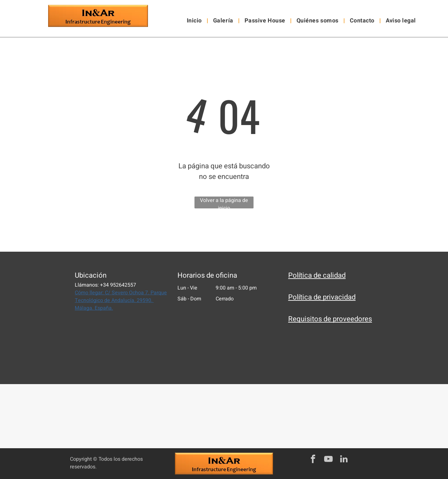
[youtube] (328, 460)
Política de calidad (317, 275)
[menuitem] (195, 21)
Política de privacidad (322, 297)
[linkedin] (344, 460)
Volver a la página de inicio (224, 202)
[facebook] (313, 460)
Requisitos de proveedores (330, 319)
